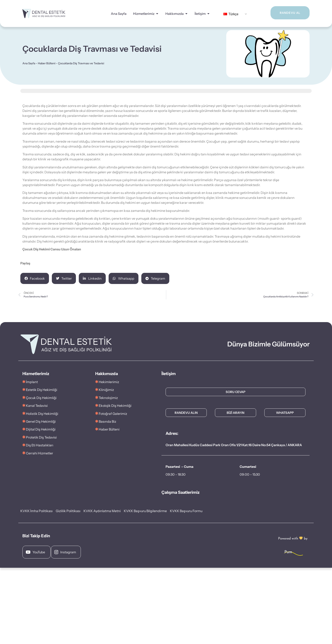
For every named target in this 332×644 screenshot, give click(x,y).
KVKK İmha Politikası (37, 511)
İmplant (32, 382)
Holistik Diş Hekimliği (42, 414)
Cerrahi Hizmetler (39, 453)
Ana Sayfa (119, 14)
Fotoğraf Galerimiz (111, 414)
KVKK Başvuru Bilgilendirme (145, 511)
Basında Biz (107, 421)
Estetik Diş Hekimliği (42, 390)
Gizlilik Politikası (68, 511)
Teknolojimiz (108, 398)
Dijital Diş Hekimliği (41, 429)
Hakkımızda (175, 14)
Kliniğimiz (106, 390)
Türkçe (231, 14)
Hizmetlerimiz (144, 14)
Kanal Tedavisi (37, 406)
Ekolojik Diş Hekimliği (115, 406)
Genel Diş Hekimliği (41, 421)
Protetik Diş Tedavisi (41, 437)
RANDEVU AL (285, 13)
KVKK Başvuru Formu (186, 511)
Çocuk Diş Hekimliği (41, 398)
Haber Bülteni (47, 63)
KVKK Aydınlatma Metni (102, 511)
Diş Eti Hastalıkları (40, 445)
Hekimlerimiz (109, 382)
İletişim (200, 14)
